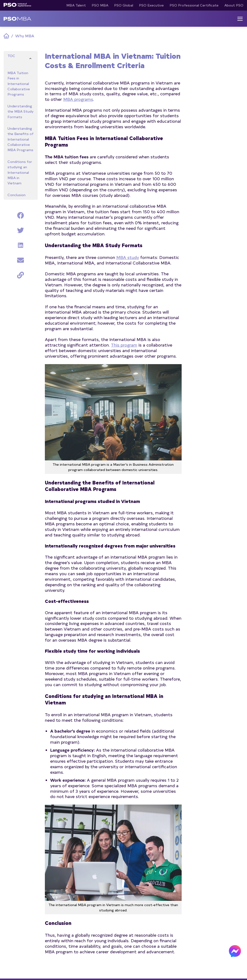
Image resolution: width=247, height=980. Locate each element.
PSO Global (124, 5)
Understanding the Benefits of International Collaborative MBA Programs (21, 139)
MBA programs (78, 99)
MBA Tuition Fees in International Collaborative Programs (19, 83)
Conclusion (17, 195)
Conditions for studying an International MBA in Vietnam (20, 172)
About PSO (234, 5)
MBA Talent (76, 5)
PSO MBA (100, 5)
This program (124, 345)
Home (6, 36)
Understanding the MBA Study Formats (21, 111)
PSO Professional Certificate (194, 5)
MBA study (128, 257)
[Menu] (240, 19)
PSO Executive (151, 5)
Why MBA (25, 36)
